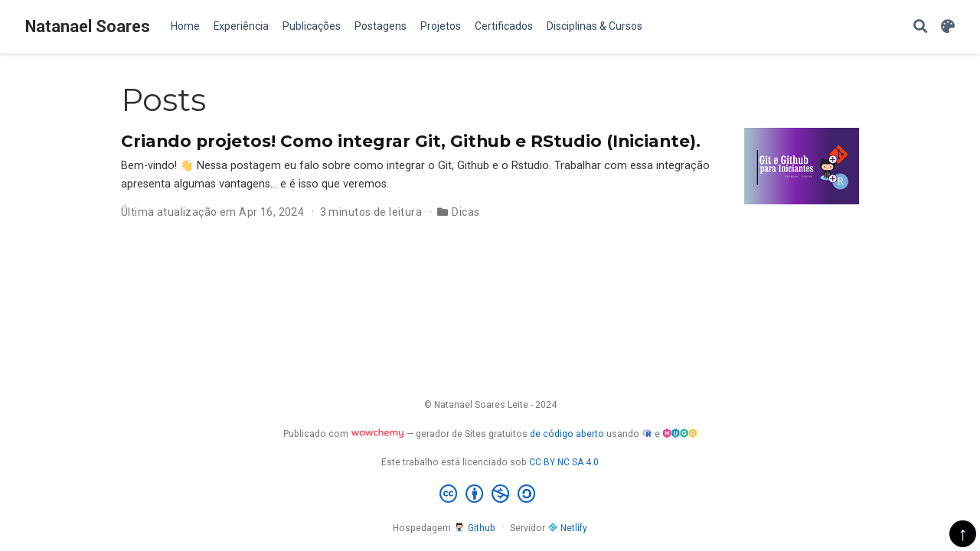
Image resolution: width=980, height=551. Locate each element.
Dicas (465, 212)
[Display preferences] (948, 27)
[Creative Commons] (490, 494)
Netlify (568, 528)
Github (475, 528)
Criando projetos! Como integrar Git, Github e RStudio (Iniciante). (411, 141)
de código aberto (567, 434)
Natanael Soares (88, 26)
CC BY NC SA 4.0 (564, 462)
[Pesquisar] (920, 27)
